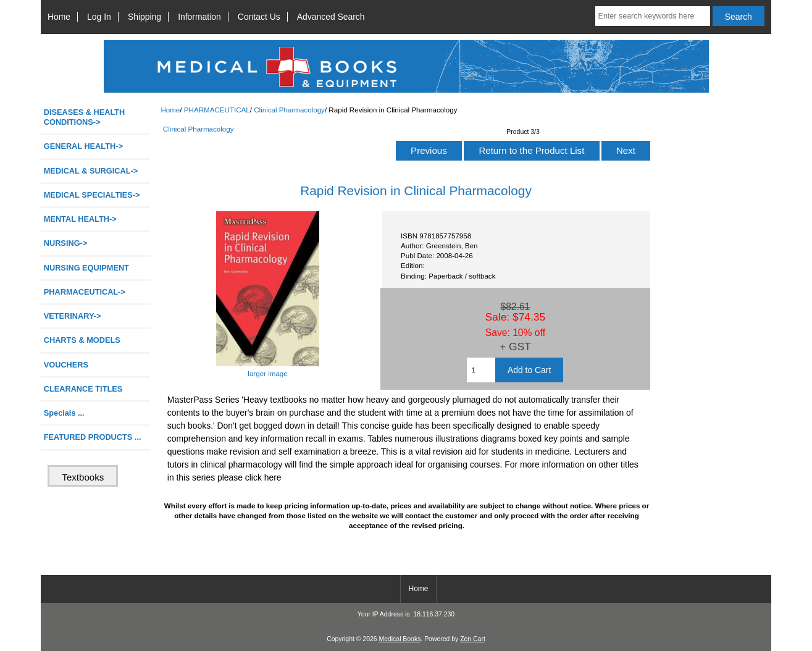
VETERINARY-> (73, 316)
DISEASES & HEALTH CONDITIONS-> (85, 117)
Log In (99, 17)
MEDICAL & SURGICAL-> (91, 171)
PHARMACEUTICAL (217, 110)
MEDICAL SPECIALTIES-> (92, 195)
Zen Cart (473, 639)
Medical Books (400, 639)
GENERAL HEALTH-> (83, 146)
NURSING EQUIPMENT (86, 268)
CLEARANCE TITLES (83, 389)
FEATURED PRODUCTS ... (93, 437)
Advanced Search (331, 17)
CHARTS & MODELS (82, 340)
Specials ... (64, 413)
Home (59, 17)
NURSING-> (66, 243)
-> (85, 292)
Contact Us (259, 17)
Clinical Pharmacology (289, 110)
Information (199, 17)
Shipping (144, 17)
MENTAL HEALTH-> (80, 219)
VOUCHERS (66, 365)
